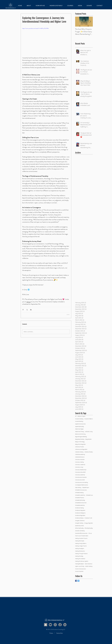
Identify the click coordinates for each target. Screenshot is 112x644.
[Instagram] (55, 625)
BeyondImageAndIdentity (81, 437)
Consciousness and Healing (81, 482)
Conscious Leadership (80, 465)
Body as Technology (80, 442)
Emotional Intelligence (80, 513)
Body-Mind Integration (80, 444)
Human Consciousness (80, 569)
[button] (40, 6)
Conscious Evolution (80, 460)
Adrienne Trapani (81, 416)
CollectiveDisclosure (80, 457)
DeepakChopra (86, 488)
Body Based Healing (80, 439)
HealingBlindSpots (79, 564)
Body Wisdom (88, 439)
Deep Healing (78, 488)
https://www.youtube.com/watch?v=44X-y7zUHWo (35, 28)
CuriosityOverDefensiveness (82, 485)
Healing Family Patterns (81, 543)
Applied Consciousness (80, 424)
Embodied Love (89, 495)
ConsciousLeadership (80, 475)
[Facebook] (60, 625)
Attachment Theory (80, 432)
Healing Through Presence (81, 554)
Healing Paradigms (80, 549)
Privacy (51, 633)
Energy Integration (89, 523)
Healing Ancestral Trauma (81, 538)
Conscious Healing (79, 462)
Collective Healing (79, 452)
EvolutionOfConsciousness (81, 533)
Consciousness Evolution (81, 477)
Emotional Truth (88, 518)
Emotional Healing (79, 508)
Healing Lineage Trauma (81, 546)
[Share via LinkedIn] (31, 310)
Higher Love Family (80, 566)
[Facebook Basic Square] (76, 581)
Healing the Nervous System (82, 561)
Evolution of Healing (80, 531)
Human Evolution (79, 571)
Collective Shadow (89, 452)
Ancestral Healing (79, 419)
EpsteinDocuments (79, 526)
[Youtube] (50, 625)
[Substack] (46, 625)
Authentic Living (89, 432)
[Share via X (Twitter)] (27, 310)
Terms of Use (59, 633)
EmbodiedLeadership (80, 505)
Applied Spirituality (79, 427)
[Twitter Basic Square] (78, 581)
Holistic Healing (89, 566)
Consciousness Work (80, 480)
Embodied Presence (80, 498)
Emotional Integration (80, 510)
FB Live (90, 533)
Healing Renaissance (80, 551)
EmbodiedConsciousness (81, 503)
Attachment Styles (79, 429)
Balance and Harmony (80, 434)
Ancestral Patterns (89, 419)
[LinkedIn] (65, 625)
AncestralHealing (79, 421)
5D (76, 416)
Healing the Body (79, 556)
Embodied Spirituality (80, 500)
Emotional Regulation (80, 515)
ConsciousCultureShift (80, 472)
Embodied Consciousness (81, 490)
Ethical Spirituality (79, 528)
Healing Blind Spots (80, 541)
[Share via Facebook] (23, 310)
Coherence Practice (79, 447)
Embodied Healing (79, 493)
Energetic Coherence (80, 521)
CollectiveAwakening (80, 454)
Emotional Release (79, 518)
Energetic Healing (79, 523)
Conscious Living (79, 467)
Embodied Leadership (80, 495)
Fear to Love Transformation (82, 536)
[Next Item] (90, 22)
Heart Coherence (88, 564)
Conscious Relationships (81, 470)
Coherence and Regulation (81, 449)
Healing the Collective (80, 559)
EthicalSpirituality (89, 528)
